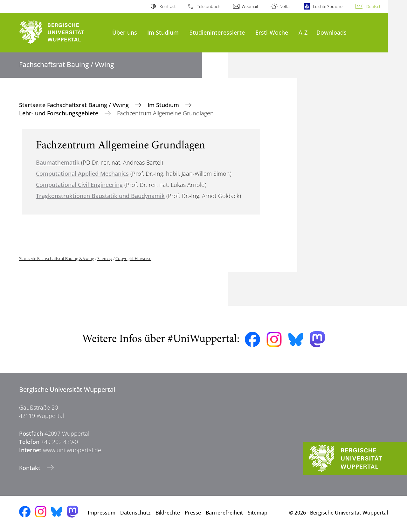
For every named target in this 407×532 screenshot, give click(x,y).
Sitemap (105, 258)
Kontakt (31, 468)
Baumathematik (58, 162)
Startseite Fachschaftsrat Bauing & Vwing (57, 258)
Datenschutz (135, 513)
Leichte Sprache (328, 6)
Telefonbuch (209, 6)
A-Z (303, 32)
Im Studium (163, 32)
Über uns (125, 32)
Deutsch (374, 6)
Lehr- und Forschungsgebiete (59, 113)
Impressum (102, 513)
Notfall (286, 6)
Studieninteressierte (217, 32)
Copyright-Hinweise (133, 258)
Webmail (250, 6)
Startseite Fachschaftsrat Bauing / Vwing (75, 105)
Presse (193, 513)
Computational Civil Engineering (79, 185)
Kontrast (168, 6)
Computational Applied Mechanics (82, 174)
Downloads (331, 32)
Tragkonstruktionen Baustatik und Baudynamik (100, 196)
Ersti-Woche (272, 32)
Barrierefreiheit (224, 513)
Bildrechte (168, 513)
